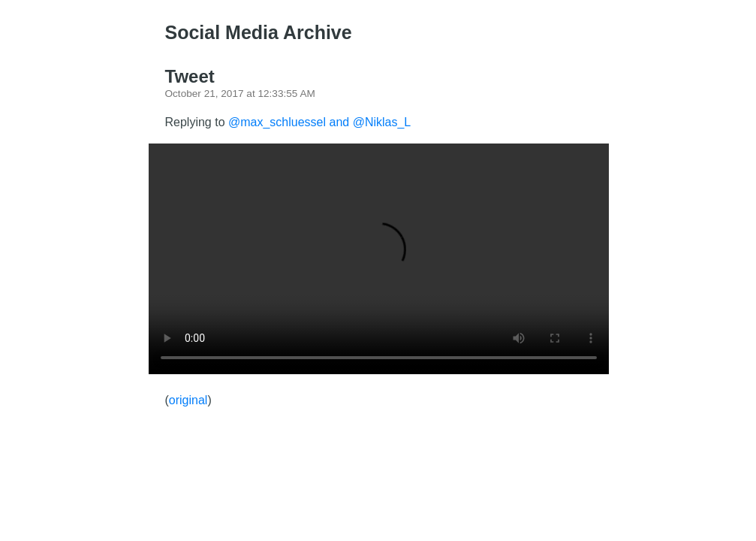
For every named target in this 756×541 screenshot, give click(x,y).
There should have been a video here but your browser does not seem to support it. (379, 259)
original (188, 400)
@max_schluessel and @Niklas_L (319, 122)
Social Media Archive (259, 32)
